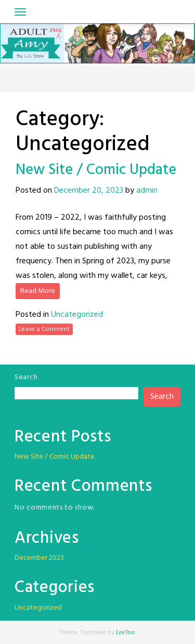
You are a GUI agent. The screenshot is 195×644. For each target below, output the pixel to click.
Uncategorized (77, 315)
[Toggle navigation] (20, 12)
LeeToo (126, 633)
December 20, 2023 (89, 191)
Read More (38, 291)
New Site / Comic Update (96, 170)
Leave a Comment (44, 329)
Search (26, 377)
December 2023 (39, 558)
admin (147, 191)
